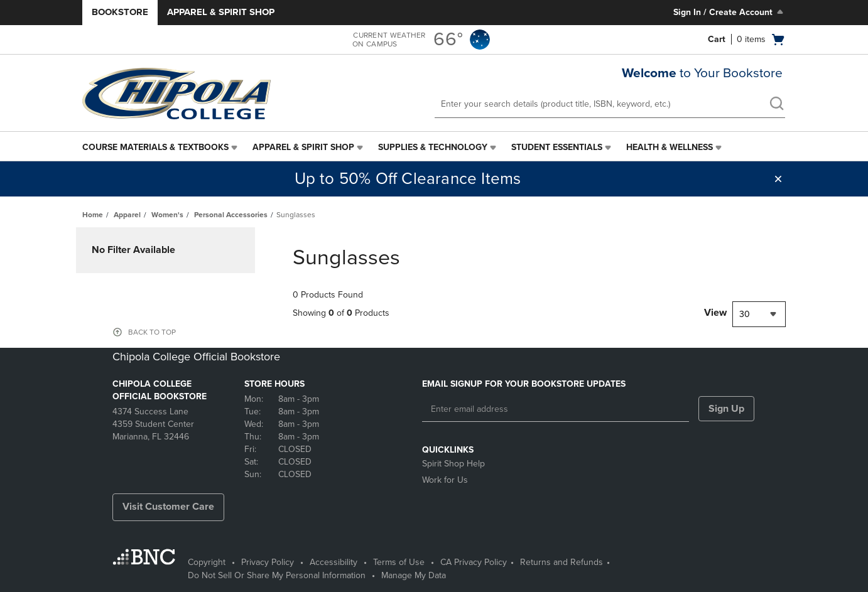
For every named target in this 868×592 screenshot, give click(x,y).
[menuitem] (161, 148)
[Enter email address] (556, 409)
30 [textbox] (745, 314)
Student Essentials (557, 147)
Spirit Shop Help (453, 464)
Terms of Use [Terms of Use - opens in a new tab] (399, 562)
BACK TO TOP (152, 332)
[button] (778, 179)
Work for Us (445, 480)
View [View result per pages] (715, 313)
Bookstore (120, 12)
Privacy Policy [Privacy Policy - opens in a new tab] (268, 562)
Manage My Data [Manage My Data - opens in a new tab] (414, 575)
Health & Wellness (670, 147)
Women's (167, 215)
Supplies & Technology (433, 147)
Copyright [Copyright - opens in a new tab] (207, 562)
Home (93, 215)
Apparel (127, 215)
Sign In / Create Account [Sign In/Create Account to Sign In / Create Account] (730, 12)
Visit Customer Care (168, 507)
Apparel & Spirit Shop (221, 12)
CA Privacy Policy (474, 562)
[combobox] (759, 314)
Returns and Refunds (561, 562)
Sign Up (726, 409)
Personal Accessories (231, 215)
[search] (776, 105)
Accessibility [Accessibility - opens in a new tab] (334, 562)
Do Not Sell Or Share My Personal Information (277, 575)
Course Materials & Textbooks (155, 147)
